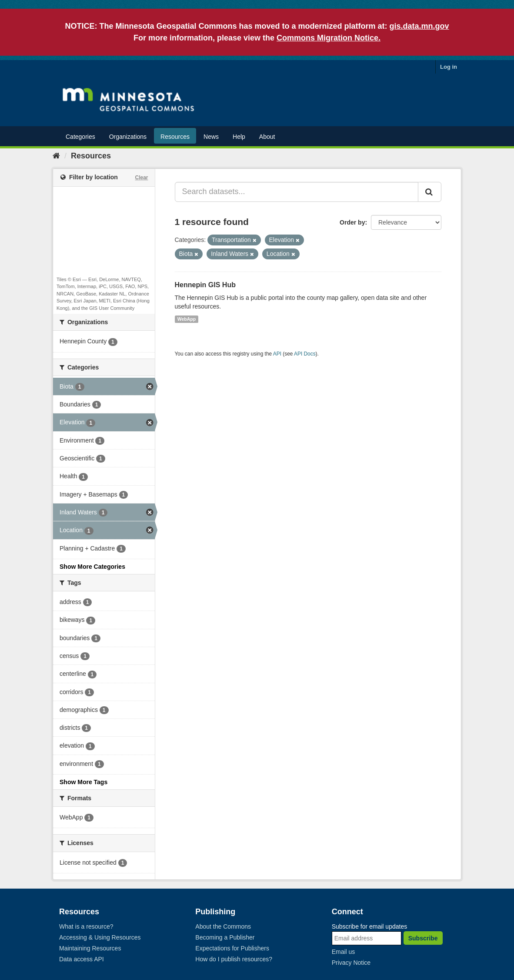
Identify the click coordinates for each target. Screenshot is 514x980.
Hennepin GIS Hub (205, 285)
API (277, 354)
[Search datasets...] (297, 192)
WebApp (187, 319)
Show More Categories (92, 567)
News (211, 137)
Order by (352, 222)
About (267, 137)
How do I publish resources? (234, 959)
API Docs (305, 354)
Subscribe (423, 938)
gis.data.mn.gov (419, 26)
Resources (175, 137)
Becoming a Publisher (225, 937)
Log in (449, 67)
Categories (80, 137)
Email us (344, 952)
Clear (141, 178)
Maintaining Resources (90, 948)
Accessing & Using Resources (100, 937)
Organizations (128, 137)
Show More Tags (83, 782)
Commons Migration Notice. (329, 38)
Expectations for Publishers (232, 948)
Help (239, 137)
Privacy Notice (351, 963)
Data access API (82, 959)
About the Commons (223, 926)
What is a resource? (86, 926)
